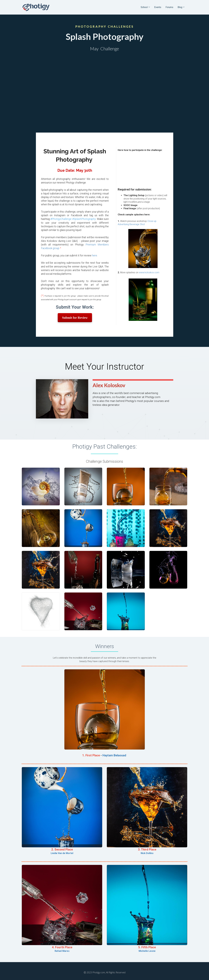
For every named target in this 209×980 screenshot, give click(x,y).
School (144, 7)
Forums (169, 7)
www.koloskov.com (149, 272)
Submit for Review (75, 318)
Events (158, 7)
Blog (180, 7)
